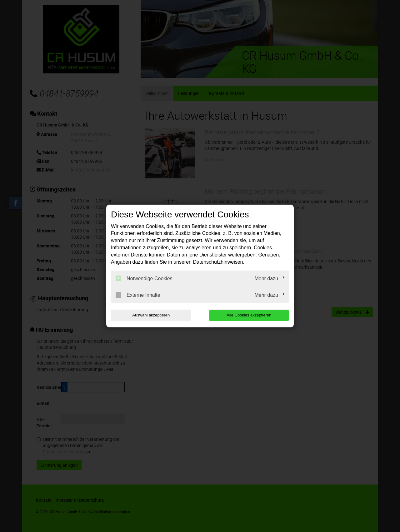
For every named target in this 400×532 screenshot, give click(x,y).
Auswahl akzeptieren (151, 315)
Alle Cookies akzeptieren (249, 315)
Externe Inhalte (138, 295)
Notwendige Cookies (144, 278)
